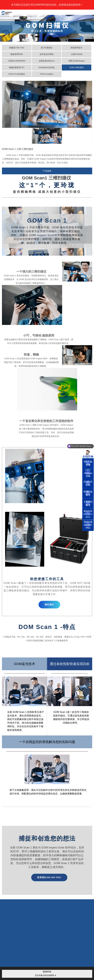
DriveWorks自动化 (47, 67)
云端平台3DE (77, 54)
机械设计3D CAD (17, 48)
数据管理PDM (17, 54)
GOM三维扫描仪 (77, 67)
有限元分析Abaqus (77, 61)
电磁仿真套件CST (17, 67)
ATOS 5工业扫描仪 (17, 74)
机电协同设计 (77, 48)
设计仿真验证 (47, 48)
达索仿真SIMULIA (47, 61)
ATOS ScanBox (47, 74)
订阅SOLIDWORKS (17, 61)
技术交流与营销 (47, 54)
